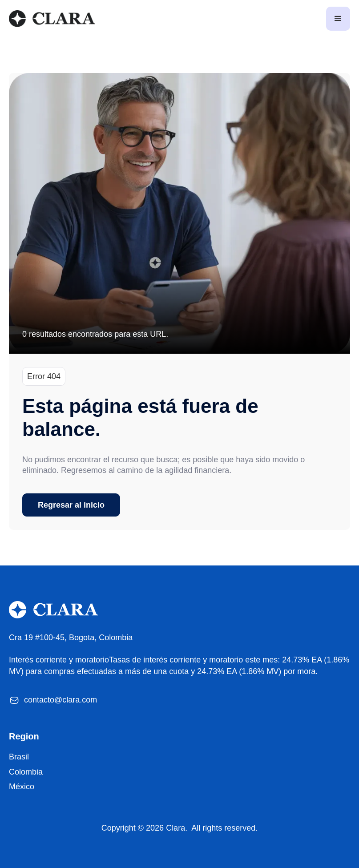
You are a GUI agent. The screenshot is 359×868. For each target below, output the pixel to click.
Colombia (26, 772)
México (22, 787)
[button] (338, 19)
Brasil (19, 757)
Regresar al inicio (71, 505)
